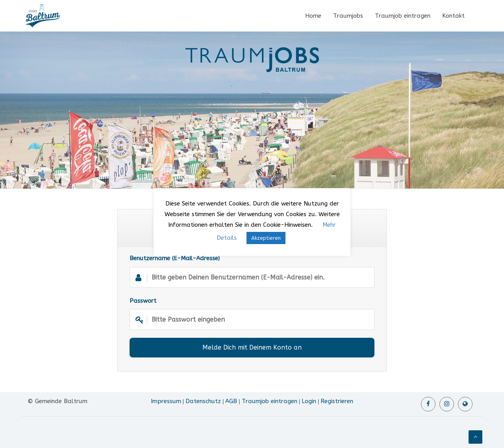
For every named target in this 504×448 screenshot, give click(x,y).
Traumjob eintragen (403, 16)
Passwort (252, 314)
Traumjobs (348, 16)
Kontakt (453, 16)
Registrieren (337, 401)
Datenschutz (203, 401)
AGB (231, 401)
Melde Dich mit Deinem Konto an (252, 347)
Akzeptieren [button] (266, 238)
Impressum (166, 401)
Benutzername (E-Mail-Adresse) (252, 271)
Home (313, 16)
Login (309, 401)
